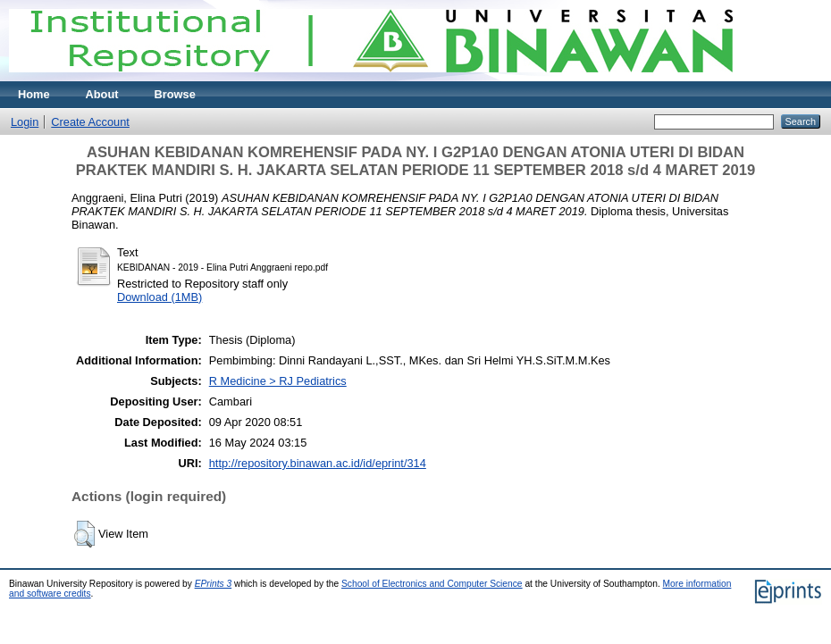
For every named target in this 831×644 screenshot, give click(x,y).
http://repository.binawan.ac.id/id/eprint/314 (318, 463)
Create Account (90, 122)
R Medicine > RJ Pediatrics (278, 381)
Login (25, 122)
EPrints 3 (214, 584)
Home (34, 94)
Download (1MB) (159, 297)
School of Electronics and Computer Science (432, 584)
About (102, 94)
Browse (175, 94)
